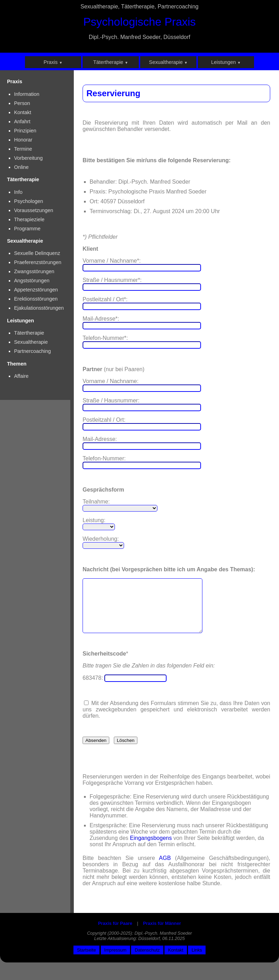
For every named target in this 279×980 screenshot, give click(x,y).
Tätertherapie (111, 62)
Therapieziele (29, 219)
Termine (23, 149)
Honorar (23, 140)
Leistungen (226, 62)
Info (18, 192)
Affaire (21, 376)
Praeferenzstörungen (38, 262)
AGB (165, 869)
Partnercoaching (33, 351)
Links (197, 961)
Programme (27, 229)
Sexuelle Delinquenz (37, 253)
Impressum (115, 961)
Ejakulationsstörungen (39, 308)
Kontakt (23, 112)
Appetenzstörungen (36, 290)
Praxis (53, 62)
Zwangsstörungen (34, 271)
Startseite (86, 961)
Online (21, 167)
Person (22, 103)
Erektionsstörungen (36, 299)
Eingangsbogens (151, 849)
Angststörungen (32, 281)
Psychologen (28, 201)
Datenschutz (147, 961)
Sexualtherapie (168, 62)
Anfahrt (22, 121)
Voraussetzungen (34, 210)
